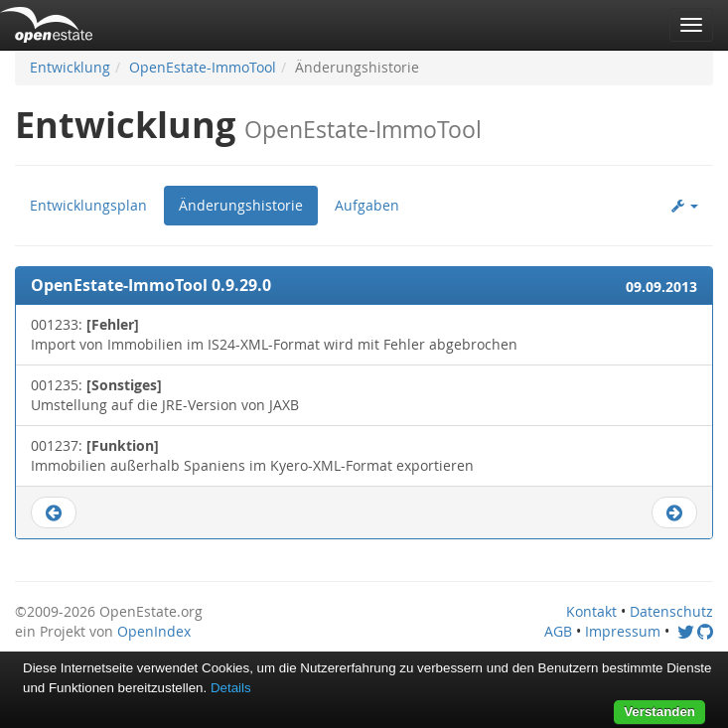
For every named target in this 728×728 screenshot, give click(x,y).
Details (231, 688)
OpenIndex (154, 631)
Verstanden (659, 712)
